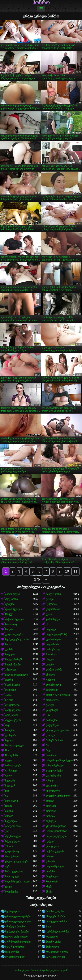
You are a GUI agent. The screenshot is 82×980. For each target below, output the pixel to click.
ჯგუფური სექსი (55, 771)
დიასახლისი (53, 776)
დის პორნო (12, 952)
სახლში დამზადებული (59, 760)
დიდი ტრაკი (13, 851)
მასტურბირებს (14, 660)
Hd (48, 624)
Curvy (8, 776)
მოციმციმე (11, 892)
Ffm (48, 745)
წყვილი (10, 740)
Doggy (9, 614)
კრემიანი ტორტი (56, 826)
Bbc (7, 750)
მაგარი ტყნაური (15, 947)
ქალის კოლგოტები (17, 861)
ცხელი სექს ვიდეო (16, 937)
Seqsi (49, 927)
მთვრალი (52, 877)
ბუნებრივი (52, 690)
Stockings (51, 655)
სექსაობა (51, 604)
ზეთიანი (10, 781)
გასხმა (9, 649)
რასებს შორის (54, 740)
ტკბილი (51, 680)
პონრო (41, 3)
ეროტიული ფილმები (18, 917)
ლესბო (50, 665)
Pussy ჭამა (12, 755)
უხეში (49, 887)
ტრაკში (50, 861)
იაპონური (52, 720)
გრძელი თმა (13, 826)
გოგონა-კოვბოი (15, 634)
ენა (7, 831)
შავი (8, 725)
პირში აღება (13, 594)
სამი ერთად (53, 649)
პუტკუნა (51, 841)
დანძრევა (11, 771)
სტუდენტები (12, 841)
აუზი (8, 866)
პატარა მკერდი (15, 619)
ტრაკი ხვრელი (55, 766)
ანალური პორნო (56, 917)
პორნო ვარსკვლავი (58, 695)
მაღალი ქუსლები (56, 836)
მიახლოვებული (15, 745)
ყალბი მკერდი (55, 866)
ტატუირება (52, 725)
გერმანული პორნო (57, 932)
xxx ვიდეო (52, 937)
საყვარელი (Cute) (57, 634)
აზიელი (50, 675)
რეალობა (52, 786)
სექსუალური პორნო (17, 932)
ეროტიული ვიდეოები (18, 922)
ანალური (11, 670)
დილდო (51, 735)
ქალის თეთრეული (16, 675)
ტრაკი (50, 599)
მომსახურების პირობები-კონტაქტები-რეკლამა (41, 970)
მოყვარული (12, 705)
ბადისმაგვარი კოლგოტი (19, 882)
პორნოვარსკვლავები (18, 942)
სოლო (9, 700)
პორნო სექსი (54, 942)
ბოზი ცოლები (13, 766)
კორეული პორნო (56, 922)
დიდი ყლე (52, 700)
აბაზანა (50, 872)
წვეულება (11, 821)
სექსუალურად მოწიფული (19, 639)
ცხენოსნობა (53, 609)
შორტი (50, 801)
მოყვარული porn (15, 957)
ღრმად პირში (54, 670)
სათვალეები (13, 877)
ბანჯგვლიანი (13, 710)
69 (7, 796)
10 (67, 571)
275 (37, 579)
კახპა (8, 695)
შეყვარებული (13, 720)
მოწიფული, (53, 947)
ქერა (49, 614)
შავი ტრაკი (12, 856)
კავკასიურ (52, 710)
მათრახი (51, 755)
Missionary (11, 624)
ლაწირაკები (53, 639)
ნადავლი (51, 629)
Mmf (8, 791)
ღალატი (51, 811)
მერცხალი (12, 801)
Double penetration (57, 831)
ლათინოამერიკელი (58, 796)
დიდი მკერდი (14, 609)
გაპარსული (53, 619)
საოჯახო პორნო (55, 957)
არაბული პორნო (15, 927)
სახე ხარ (10, 786)
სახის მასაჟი (12, 685)
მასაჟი (50, 856)
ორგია (9, 816)
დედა (9, 760)
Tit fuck (9, 846)
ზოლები (10, 655)
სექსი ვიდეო (13, 911)
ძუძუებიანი (12, 599)
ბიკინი (9, 811)
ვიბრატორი (53, 791)
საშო (8, 644)
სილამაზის (52, 644)
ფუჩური (10, 604)
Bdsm (8, 806)
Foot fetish (52, 882)
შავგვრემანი (53, 594)
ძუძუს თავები (13, 836)
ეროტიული (53, 846)
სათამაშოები (13, 665)
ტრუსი (9, 680)
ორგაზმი (51, 806)
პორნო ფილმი (55, 911)
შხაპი (49, 892)
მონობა (50, 816)
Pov (48, 715)
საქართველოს (55, 851)
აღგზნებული (53, 685)
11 (75, 571)
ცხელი (50, 660)
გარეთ (50, 705)
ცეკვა (8, 887)
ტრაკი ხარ (12, 715)
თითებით (11, 690)
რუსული (51, 821)
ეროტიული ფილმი (57, 730)
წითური (10, 730)
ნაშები (9, 629)
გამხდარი (11, 735)
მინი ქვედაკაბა (14, 872)
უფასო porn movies (57, 952)
